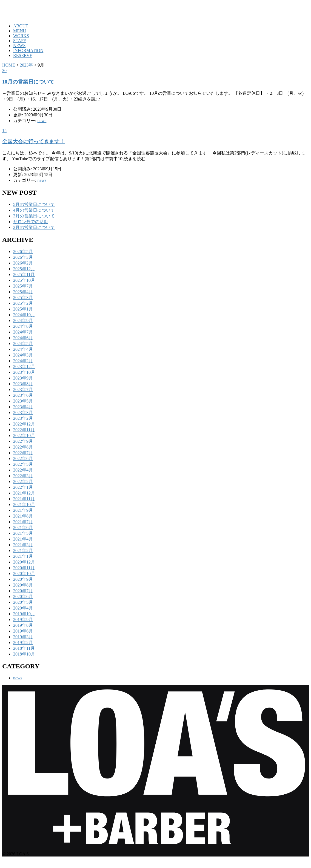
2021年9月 (23, 510)
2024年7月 (23, 332)
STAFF (20, 41)
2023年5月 (23, 401)
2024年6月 (23, 338)
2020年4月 (23, 608)
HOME (9, 65)
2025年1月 (23, 309)
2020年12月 (24, 562)
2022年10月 (24, 436)
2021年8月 (23, 516)
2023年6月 (23, 395)
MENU (20, 31)
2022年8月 (23, 447)
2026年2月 (23, 263)
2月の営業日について (34, 227)
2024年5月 (23, 344)
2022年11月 (24, 430)
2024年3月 (23, 355)
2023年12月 (24, 367)
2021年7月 (23, 522)
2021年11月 (24, 499)
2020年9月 (23, 579)
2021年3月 (23, 545)
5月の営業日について (34, 204)
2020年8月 (23, 585)
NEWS (19, 46)
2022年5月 (23, 464)
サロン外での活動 (31, 222)
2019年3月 (23, 637)
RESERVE (23, 55)
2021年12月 (24, 493)
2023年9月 (23, 378)
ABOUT (21, 26)
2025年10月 (24, 280)
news (42, 121)
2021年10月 (24, 505)
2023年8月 (23, 384)
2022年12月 (24, 424)
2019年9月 (23, 620)
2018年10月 (24, 654)
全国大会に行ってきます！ (33, 141)
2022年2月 (23, 482)
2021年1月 (23, 556)
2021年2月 (23, 551)
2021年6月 (23, 528)
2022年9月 (23, 441)
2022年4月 (23, 470)
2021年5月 (23, 533)
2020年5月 (23, 602)
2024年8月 (23, 326)
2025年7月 (23, 286)
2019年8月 (23, 625)
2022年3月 (23, 476)
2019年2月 (23, 643)
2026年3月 (23, 257)
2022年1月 (23, 487)
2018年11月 (24, 648)
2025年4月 (23, 292)
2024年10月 (24, 315)
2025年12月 (24, 269)
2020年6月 (23, 597)
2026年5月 (23, 252)
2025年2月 (23, 303)
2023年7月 (23, 390)
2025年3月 (23, 298)
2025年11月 (24, 275)
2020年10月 (24, 574)
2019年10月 (24, 614)
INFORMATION (28, 51)
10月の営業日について (28, 82)
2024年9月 (23, 321)
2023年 (26, 65)
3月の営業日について (34, 216)
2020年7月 (23, 591)
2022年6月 (23, 459)
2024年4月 (23, 349)
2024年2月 (23, 361)
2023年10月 (24, 372)
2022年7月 (23, 453)
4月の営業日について (34, 210)
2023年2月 (23, 418)
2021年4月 (23, 539)
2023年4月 (23, 407)
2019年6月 (23, 631)
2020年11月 (24, 568)
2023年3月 (23, 413)
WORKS (21, 36)
